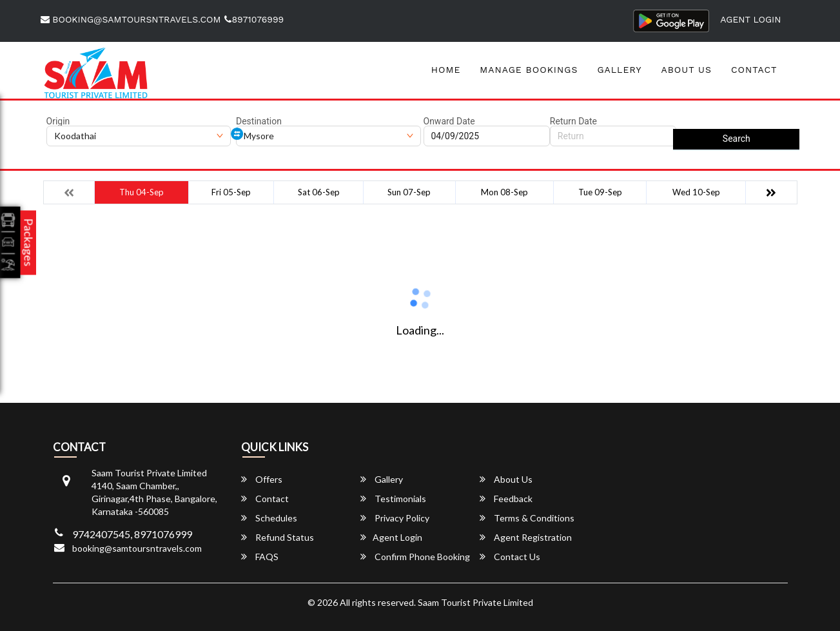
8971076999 (254, 19)
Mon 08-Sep (504, 192)
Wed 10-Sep (696, 192)
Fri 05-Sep (231, 192)
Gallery (619, 70)
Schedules (269, 518)
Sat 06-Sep (319, 192)
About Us (686, 70)
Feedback (506, 499)
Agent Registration (526, 537)
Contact (754, 70)
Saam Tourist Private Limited (475, 602)
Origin (58, 121)
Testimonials (393, 499)
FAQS (260, 557)
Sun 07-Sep (409, 192)
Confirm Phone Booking (415, 557)
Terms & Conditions (527, 518)
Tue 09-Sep (600, 192)
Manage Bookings (529, 70)
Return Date (573, 121)
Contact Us (510, 557)
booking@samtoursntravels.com (131, 19)
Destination (259, 121)
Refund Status (278, 537)
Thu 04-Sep (142, 192)
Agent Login (750, 19)
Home (446, 70)
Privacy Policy (395, 518)
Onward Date (449, 121)
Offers (262, 479)
